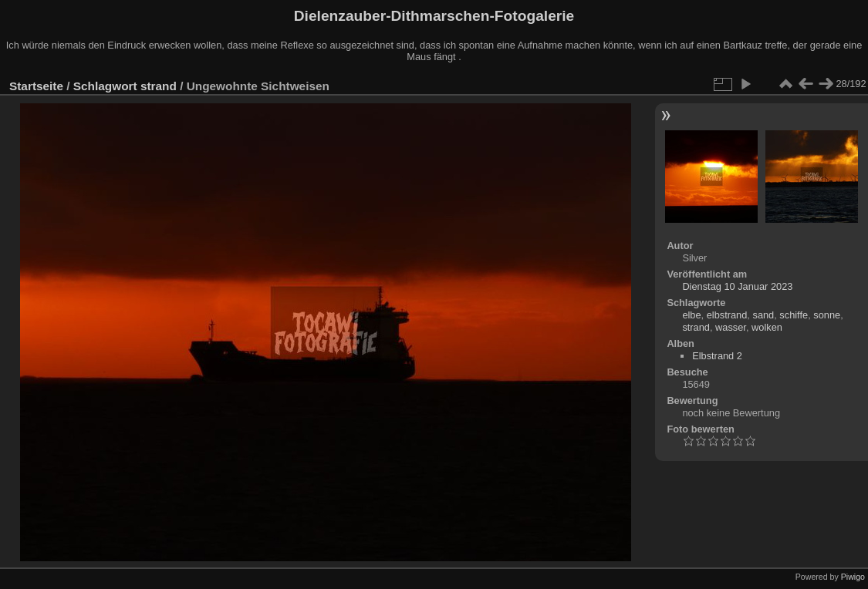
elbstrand (727, 315)
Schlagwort (105, 86)
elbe (691, 315)
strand (159, 86)
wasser (731, 327)
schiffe (794, 315)
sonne (827, 315)
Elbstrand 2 (717, 356)
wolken (767, 327)
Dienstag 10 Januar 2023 (737, 286)
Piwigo (853, 577)
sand (763, 315)
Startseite (36, 86)
